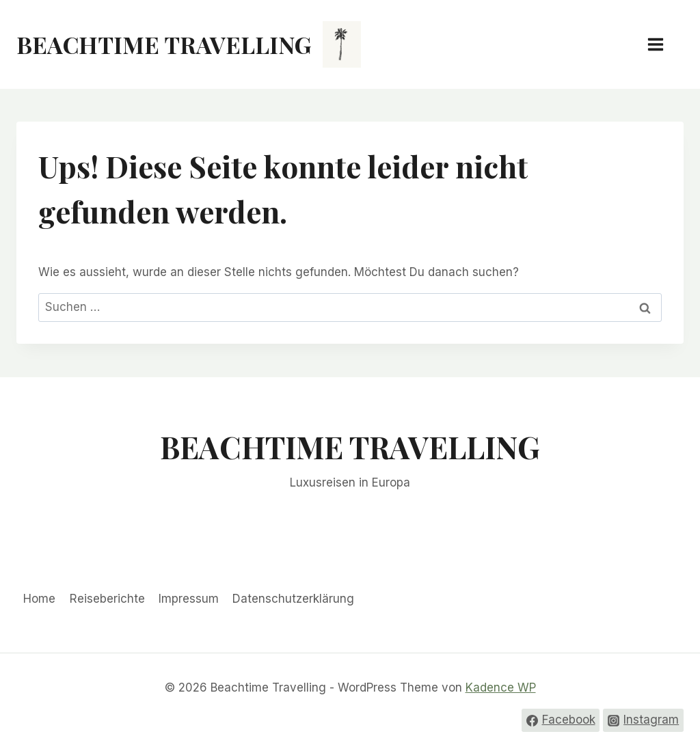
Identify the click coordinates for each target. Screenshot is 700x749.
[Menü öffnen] (662, 44)
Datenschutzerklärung (293, 599)
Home (39, 599)
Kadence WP (501, 687)
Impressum (189, 599)
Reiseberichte (107, 599)
